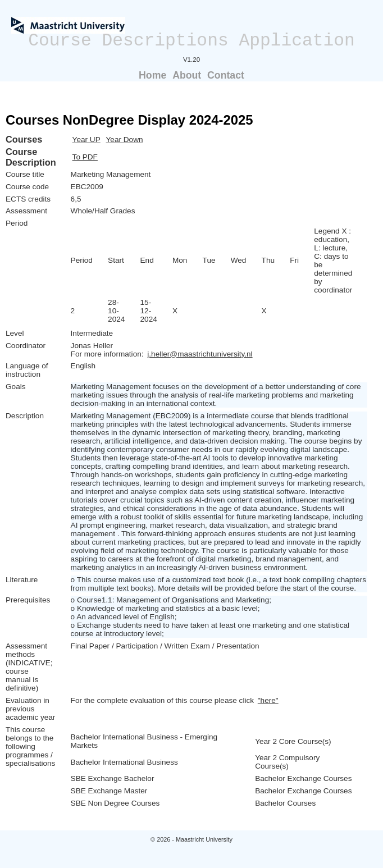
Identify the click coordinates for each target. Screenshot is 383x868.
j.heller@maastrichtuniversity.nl (200, 354)
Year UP (86, 140)
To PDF (85, 157)
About (187, 75)
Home (152, 75)
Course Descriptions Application (191, 41)
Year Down (125, 140)
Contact (226, 75)
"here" (268, 700)
